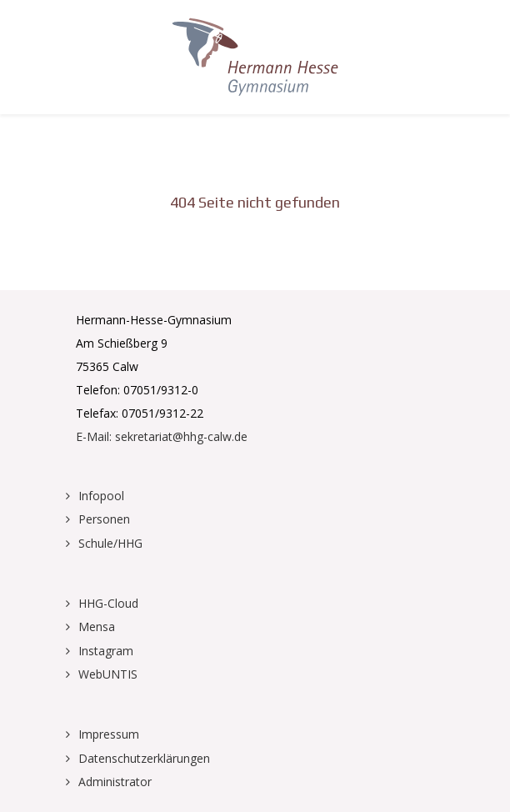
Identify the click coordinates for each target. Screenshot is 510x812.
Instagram (106, 651)
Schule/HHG (110, 543)
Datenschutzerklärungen (144, 758)
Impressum (109, 734)
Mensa (97, 627)
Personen (104, 519)
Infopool (101, 496)
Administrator (115, 782)
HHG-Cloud (108, 603)
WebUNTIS (108, 674)
